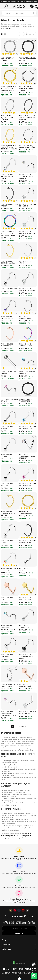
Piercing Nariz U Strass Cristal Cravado (8, 177)
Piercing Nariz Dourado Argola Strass (8, 513)
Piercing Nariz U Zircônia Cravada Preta (26, 657)
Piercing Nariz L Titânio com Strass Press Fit (27, 456)
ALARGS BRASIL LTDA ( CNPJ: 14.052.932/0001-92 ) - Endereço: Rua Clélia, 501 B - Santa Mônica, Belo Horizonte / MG (19, 974)
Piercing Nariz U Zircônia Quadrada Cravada (27, 177)
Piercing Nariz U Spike (10, 289)
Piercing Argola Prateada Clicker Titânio (26, 88)
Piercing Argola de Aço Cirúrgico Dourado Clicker (9, 88)
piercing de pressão (7, 838)
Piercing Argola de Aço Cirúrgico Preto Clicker (28, 59)
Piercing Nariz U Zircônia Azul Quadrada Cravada (9, 627)
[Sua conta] (32, 6)
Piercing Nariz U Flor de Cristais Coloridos (10, 570)
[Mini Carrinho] (36, 6)
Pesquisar (34, 13)
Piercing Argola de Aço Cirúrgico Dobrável (9, 118)
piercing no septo (26, 836)
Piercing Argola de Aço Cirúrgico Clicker (9, 59)
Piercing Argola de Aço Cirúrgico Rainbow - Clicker (9, 234)
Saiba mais (8, 28)
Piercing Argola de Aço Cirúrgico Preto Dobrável (28, 118)
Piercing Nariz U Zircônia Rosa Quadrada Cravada (9, 714)
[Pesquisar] (6, 6)
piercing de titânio (21, 838)
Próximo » (23, 727)
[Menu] (2, 6)
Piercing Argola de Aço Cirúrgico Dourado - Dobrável (9, 147)
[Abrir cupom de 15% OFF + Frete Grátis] (34, 966)
